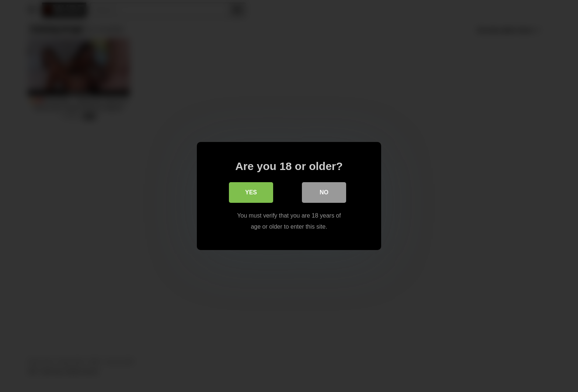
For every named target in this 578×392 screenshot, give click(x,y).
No (324, 192)
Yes (251, 192)
